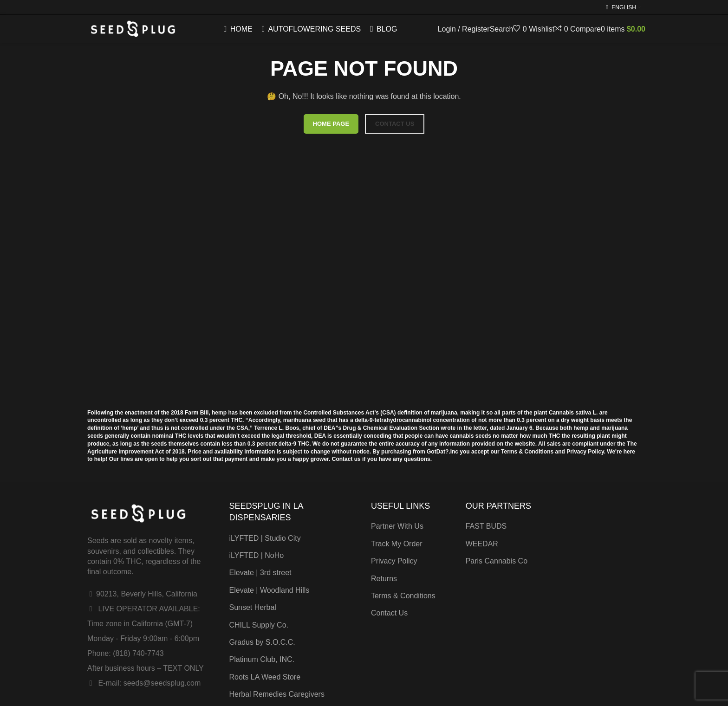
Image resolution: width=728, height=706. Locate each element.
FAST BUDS (486, 526)
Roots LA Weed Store (265, 677)
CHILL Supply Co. (259, 625)
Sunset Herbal (253, 607)
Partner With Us (397, 526)
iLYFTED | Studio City (265, 538)
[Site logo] (133, 29)
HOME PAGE (331, 124)
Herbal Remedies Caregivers (277, 694)
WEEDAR (482, 544)
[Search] (502, 29)
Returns (384, 579)
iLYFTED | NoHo (257, 555)
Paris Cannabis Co (497, 561)
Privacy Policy (394, 561)
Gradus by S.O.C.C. (262, 642)
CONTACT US (395, 124)
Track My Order (397, 544)
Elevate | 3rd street (260, 573)
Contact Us (389, 613)
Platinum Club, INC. (262, 659)
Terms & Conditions (403, 596)
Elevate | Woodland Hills (270, 590)
